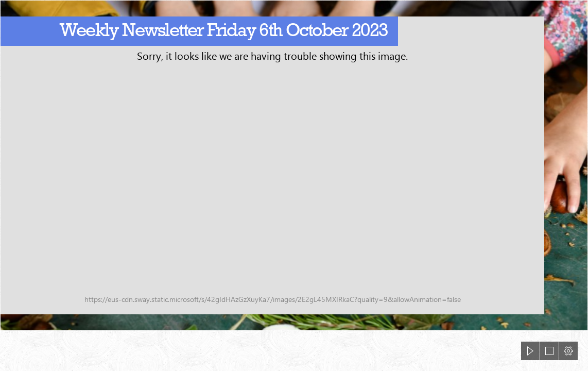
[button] (530, 351)
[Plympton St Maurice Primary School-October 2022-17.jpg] (294, 165)
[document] (294, 185)
